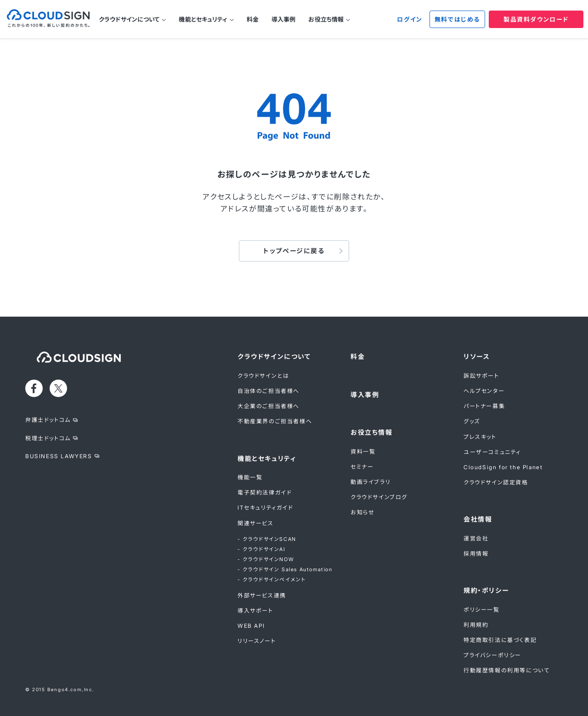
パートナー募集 (484, 406)
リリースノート (257, 641)
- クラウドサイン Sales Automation (285, 569)
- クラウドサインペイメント (271, 580)
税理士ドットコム (48, 438)
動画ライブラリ (370, 482)
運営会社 (476, 538)
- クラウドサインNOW (266, 559)
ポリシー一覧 (482, 610)
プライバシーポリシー (492, 655)
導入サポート (255, 611)
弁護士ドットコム (48, 420)
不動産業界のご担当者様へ (275, 421)
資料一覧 (363, 452)
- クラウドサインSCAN (267, 539)
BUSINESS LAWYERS (59, 456)
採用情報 (476, 554)
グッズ (472, 421)
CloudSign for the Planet (503, 467)
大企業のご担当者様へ (269, 406)
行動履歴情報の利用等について (506, 670)
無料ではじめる (457, 19)
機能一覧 (250, 477)
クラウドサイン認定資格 (496, 482)
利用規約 (476, 625)
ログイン (410, 19)
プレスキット (480, 437)
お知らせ (362, 512)
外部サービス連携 (262, 595)
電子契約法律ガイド (265, 492)
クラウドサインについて (129, 19)
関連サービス (256, 523)
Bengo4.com (65, 689)
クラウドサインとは (263, 376)
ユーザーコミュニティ (492, 452)
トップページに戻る (294, 251)
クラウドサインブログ (379, 497)
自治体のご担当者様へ (269, 391)
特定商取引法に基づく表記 (500, 640)
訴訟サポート (481, 376)
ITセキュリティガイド (266, 508)
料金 (253, 19)
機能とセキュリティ (203, 19)
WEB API (251, 626)
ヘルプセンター (484, 391)
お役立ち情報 (326, 19)
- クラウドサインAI (262, 549)
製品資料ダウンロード (536, 19)
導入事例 (284, 19)
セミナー (362, 467)
